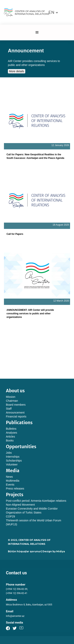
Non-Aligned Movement (20, 505)
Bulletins (11, 429)
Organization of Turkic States (24, 513)
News (9, 477)
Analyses (12, 433)
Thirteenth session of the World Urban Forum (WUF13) (34, 522)
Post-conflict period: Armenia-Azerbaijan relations (36, 501)
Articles (10, 437)
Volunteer (12, 464)
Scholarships (14, 461)
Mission (11, 397)
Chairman (12, 401)
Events (10, 485)
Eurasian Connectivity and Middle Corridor (32, 509)
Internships (13, 457)
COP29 (10, 516)
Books (10, 440)
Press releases (15, 489)
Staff (9, 409)
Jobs (9, 453)
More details (17, 71)
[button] (53, 12)
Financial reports (16, 416)
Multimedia (13, 481)
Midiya (61, 551)
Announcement (15, 413)
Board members (16, 405)
